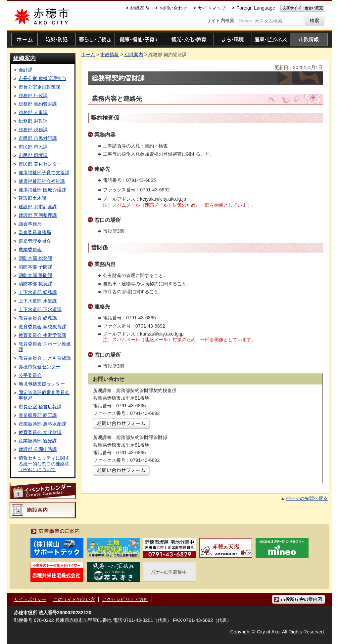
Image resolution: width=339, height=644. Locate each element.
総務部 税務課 (33, 130)
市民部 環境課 (33, 155)
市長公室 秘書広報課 (40, 407)
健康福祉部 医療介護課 (42, 190)
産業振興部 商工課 (38, 415)
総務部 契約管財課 (38, 104)
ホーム (88, 55)
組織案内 (24, 58)
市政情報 (110, 55)
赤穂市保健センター (39, 367)
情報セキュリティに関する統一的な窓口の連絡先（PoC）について (44, 464)
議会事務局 (30, 224)
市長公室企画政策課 (39, 87)
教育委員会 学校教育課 (42, 327)
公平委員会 (30, 375)
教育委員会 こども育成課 (45, 358)
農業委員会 (30, 250)
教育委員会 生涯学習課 (42, 335)
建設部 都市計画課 (38, 207)
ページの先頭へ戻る (307, 498)
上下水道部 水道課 (38, 301)
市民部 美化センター (40, 164)
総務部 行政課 (33, 96)
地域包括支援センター (42, 384)
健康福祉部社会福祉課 (42, 181)
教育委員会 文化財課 (40, 432)
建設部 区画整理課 (38, 215)
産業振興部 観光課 (38, 441)
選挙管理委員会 (35, 241)
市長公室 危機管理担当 (42, 78)
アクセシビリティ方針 (125, 599)
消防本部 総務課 (35, 258)
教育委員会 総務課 (38, 318)
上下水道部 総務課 (38, 292)
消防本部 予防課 (35, 267)
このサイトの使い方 (74, 599)
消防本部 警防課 (35, 275)
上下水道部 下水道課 (40, 309)
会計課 (25, 70)
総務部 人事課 (33, 112)
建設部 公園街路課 (38, 449)
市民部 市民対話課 (38, 138)
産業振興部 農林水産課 (42, 424)
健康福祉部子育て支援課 (44, 173)
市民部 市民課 (33, 147)
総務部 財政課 (33, 121)
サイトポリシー (30, 599)
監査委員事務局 (35, 232)
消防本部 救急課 (35, 284)
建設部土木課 (32, 198)
